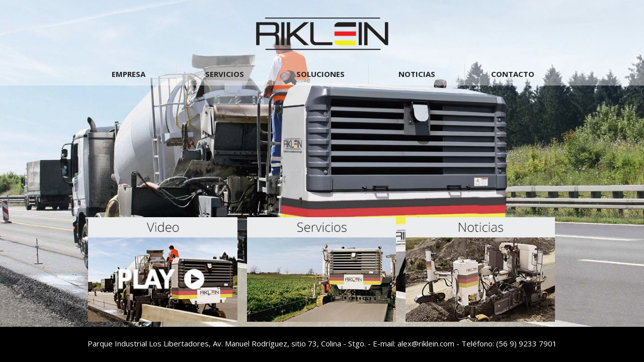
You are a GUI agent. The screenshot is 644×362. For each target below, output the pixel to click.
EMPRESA (129, 74)
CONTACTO (513, 74)
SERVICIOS (225, 74)
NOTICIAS (417, 74)
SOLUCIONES (320, 74)
